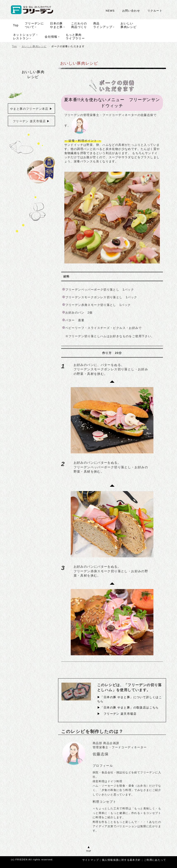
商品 (104, 25)
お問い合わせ (131, 11)
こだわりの (79, 25)
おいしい (129, 25)
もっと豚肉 (75, 37)
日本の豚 (57, 25)
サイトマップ (91, 860)
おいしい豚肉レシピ (34, 46)
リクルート (155, 11)
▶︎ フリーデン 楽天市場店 (117, 713)
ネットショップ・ (26, 37)
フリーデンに (34, 25)
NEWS (110, 11)
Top (14, 46)
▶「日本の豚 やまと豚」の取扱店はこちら (128, 707)
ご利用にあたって (155, 860)
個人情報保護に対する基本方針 (121, 860)
